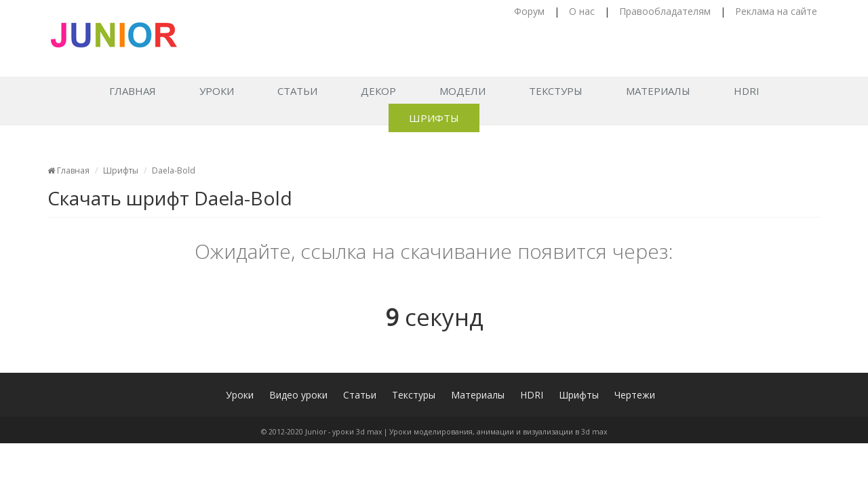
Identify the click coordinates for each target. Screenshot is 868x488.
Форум (529, 11)
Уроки (217, 91)
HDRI (747, 91)
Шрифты (434, 118)
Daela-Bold (174, 170)
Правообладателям (665, 11)
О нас (582, 11)
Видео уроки (298, 395)
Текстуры (556, 91)
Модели (462, 91)
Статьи (297, 91)
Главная (133, 91)
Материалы (658, 91)
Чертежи (635, 395)
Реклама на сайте (776, 11)
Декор (378, 91)
